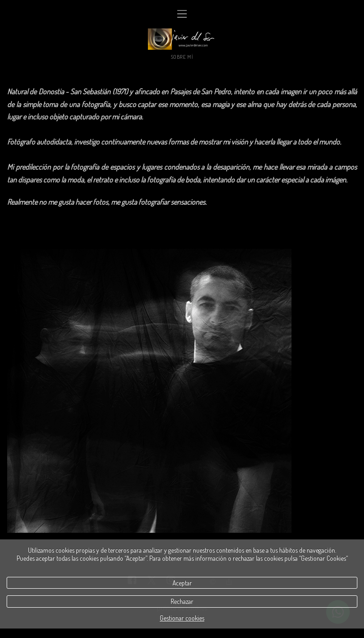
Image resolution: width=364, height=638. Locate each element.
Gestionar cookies (182, 618)
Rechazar (182, 601)
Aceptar (182, 583)
